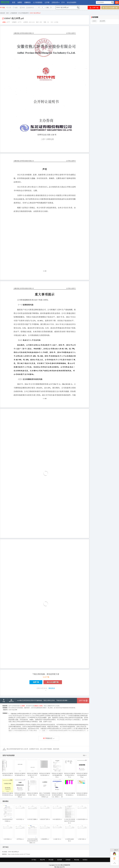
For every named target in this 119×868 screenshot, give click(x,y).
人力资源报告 (38, 2)
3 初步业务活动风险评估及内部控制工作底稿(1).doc (32, 834)
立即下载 (94, 8)
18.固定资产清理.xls (45, 812)
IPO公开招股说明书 (23, 13)
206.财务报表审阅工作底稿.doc (8, 813)
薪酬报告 (28, 2)
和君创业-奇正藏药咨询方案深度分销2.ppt (8, 787)
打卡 (63, 2)
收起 (116, 850)
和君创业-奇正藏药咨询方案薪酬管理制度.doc (57, 768)
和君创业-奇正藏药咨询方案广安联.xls (32, 787)
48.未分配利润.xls (57, 812)
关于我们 (34, 860)
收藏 (15, 8)
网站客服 (77, 860)
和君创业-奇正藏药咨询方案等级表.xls (45, 767)
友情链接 (68, 860)
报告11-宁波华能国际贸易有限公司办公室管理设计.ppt (45, 788)
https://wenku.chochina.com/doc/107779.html (19, 854)
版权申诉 (30, 8)
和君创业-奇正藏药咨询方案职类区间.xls (82, 787)
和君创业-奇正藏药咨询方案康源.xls (70, 787)
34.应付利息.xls (20, 812)
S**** (9, 22)
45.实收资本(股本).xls (82, 812)
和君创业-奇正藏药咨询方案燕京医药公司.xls (70, 768)
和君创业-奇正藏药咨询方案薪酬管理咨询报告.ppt (20, 788)
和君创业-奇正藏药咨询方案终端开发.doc (20, 767)
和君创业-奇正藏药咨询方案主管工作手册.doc (32, 768)
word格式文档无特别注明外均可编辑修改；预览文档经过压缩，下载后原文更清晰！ (43, 700)
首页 (14, 2)
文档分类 (55, 2)
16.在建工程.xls (57, 832)
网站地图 (51, 860)
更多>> (85, 755)
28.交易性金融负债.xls (70, 833)
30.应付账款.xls (8, 832)
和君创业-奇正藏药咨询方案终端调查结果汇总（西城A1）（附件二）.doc (57, 789)
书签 (2, 8)
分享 (9, 8)
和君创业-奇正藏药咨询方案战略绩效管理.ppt (82, 768)
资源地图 (59, 860)
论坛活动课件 (72, 2)
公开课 (47, 2)
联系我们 (85, 860)
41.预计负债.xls (82, 832)
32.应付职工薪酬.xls (32, 812)
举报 (22, 8)
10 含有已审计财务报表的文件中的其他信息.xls (70, 814)
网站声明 (42, 860)
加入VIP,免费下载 (110, 8)
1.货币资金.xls (20, 832)
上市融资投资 (13, 13)
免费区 (20, 2)
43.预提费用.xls (45, 832)
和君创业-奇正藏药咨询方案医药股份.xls (8, 767)
